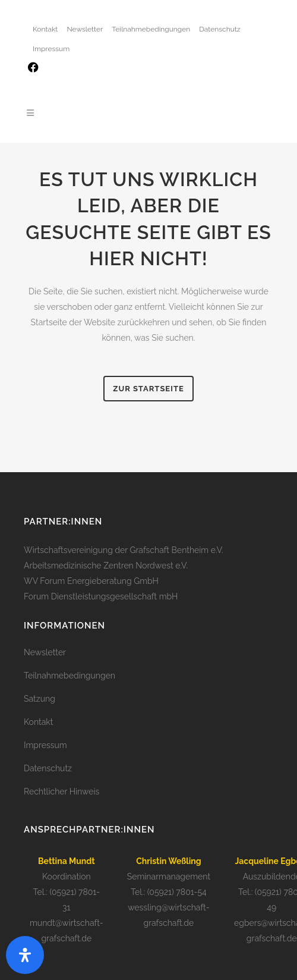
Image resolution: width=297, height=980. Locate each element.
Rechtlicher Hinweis (61, 791)
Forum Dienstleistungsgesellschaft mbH (101, 596)
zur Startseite (148, 389)
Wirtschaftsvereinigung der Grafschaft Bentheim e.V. (124, 550)
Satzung (40, 699)
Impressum (51, 49)
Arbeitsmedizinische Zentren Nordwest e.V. (106, 566)
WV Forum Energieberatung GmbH (91, 581)
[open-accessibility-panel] (25, 955)
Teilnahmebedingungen (151, 29)
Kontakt (45, 29)
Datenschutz (219, 29)
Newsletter (85, 29)
